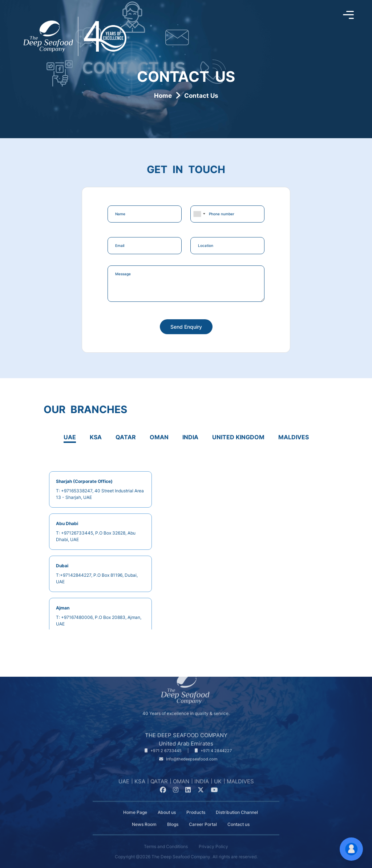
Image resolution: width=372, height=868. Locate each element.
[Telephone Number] (163, 738)
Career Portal (203, 811)
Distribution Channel (237, 799)
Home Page (135, 799)
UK (218, 781)
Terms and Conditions (166, 834)
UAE (124, 781)
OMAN (181, 781)
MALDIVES (240, 781)
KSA (140, 781)
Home (163, 96)
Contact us (238, 811)
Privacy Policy (213, 834)
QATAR (159, 781)
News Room (144, 811)
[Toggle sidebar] (348, 15)
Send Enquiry (186, 327)
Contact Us (201, 96)
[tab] (70, 439)
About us (167, 799)
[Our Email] (188, 746)
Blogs (173, 811)
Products (196, 799)
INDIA (202, 781)
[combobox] (199, 214)
